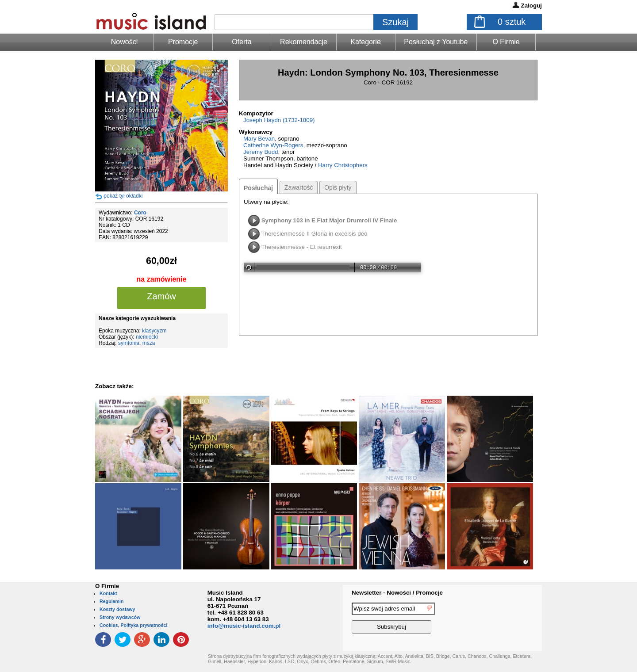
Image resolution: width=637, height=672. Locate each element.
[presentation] (506, 619)
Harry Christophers (343, 165)
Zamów (161, 296)
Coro (140, 213)
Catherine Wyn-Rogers (273, 145)
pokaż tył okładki (123, 196)
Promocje (183, 42)
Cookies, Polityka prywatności (133, 625)
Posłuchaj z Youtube (436, 42)
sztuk (512, 22)
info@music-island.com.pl (244, 626)
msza (149, 343)
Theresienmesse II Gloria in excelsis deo (314, 234)
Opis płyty (338, 187)
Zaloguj (531, 6)
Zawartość (299, 187)
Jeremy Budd (261, 152)
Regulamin (111, 601)
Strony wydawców (120, 617)
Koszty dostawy (117, 609)
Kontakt (108, 593)
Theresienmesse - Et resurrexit (301, 247)
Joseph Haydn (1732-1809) (279, 120)
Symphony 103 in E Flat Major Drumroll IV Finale (329, 220)
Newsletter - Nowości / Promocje (397, 593)
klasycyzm (154, 331)
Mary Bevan (259, 139)
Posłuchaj (258, 188)
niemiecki (147, 337)
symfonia (129, 343)
